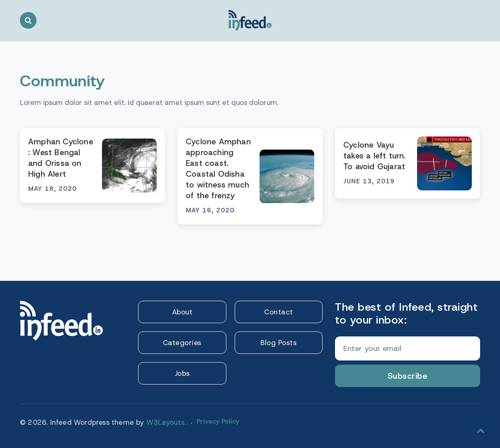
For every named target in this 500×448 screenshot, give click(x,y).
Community (62, 81)
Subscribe (408, 376)
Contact (279, 312)
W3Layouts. (167, 422)
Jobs (182, 373)
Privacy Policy (218, 421)
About (182, 312)
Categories (182, 343)
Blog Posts (278, 343)
